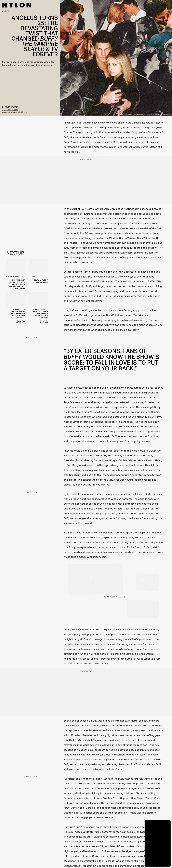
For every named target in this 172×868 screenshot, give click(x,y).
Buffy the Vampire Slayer (135, 122)
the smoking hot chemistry (138, 218)
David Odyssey (12, 107)
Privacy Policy (21, 243)
